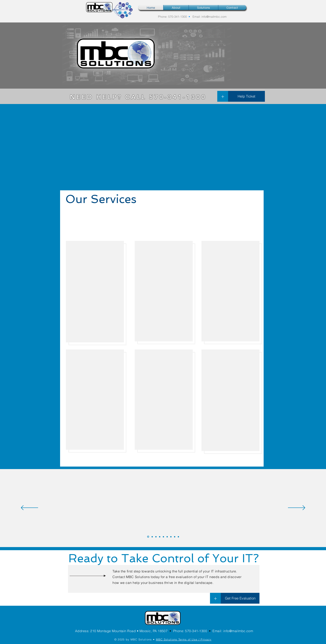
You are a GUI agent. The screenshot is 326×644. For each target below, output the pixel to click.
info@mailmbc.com (214, 17)
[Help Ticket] (246, 96)
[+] (223, 96)
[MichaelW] (152, 537)
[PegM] (148, 537)
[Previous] (29, 508)
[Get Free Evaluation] (240, 598)
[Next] (297, 508)
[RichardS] (156, 537)
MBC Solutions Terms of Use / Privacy (184, 639)
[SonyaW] (175, 537)
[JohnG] (163, 537)
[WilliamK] (171, 537)
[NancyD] (167, 537)
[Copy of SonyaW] (178, 537)
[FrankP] (160, 537)
